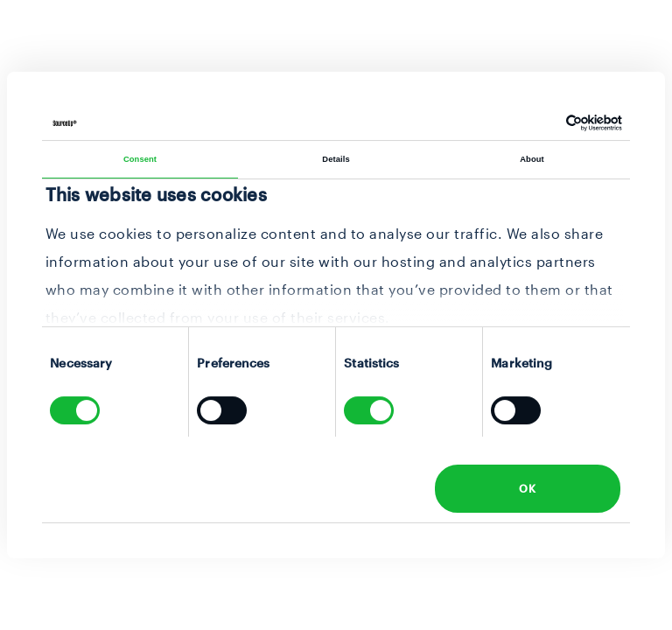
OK (527, 488)
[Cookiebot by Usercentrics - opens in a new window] (546, 123)
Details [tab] (336, 159)
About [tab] (532, 159)
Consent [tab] (140, 159)
